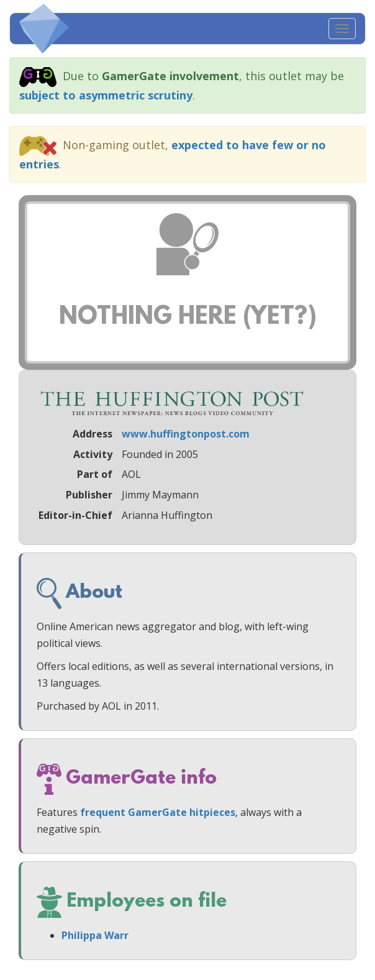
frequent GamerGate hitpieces (158, 812)
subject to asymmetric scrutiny (106, 95)
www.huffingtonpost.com (186, 434)
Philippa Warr (95, 935)
